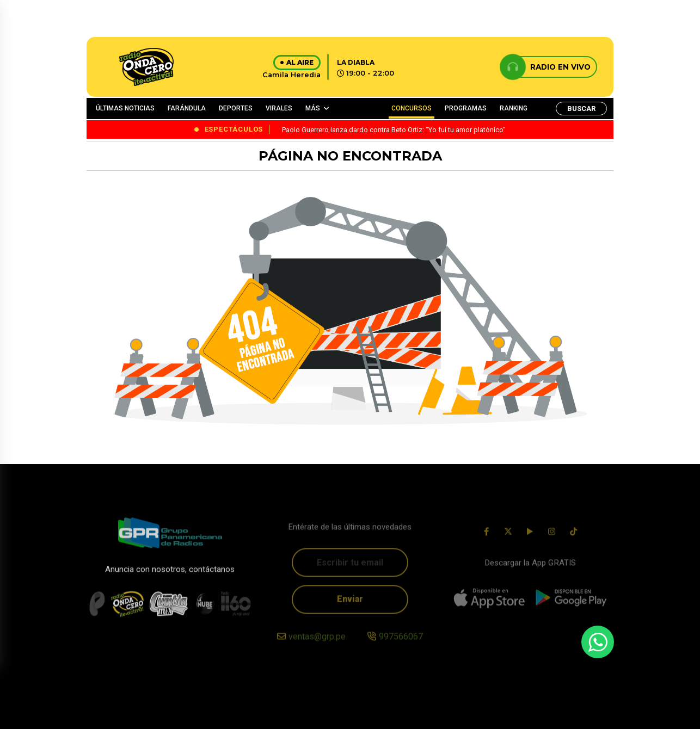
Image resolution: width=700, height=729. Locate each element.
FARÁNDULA (187, 108)
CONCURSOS (412, 108)
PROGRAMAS (466, 108)
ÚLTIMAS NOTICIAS (125, 108)
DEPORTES (236, 108)
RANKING (514, 108)
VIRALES (279, 108)
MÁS (313, 108)
